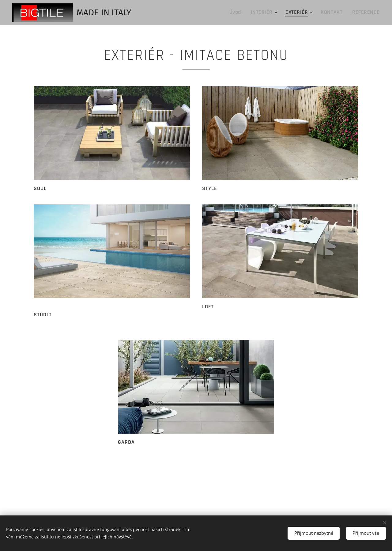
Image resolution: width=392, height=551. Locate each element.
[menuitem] (249, 13)
